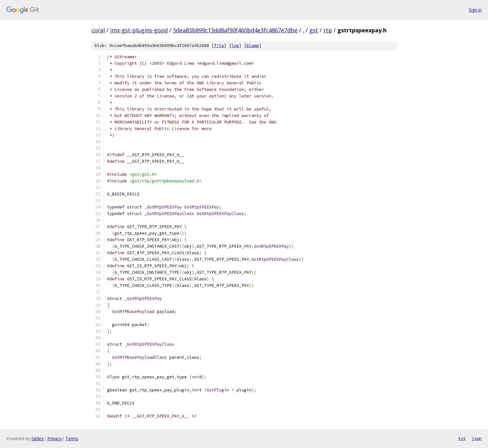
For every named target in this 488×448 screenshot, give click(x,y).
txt (462, 438)
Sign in (475, 10)
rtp (328, 30)
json (477, 438)
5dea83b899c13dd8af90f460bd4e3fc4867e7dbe (235, 30)
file (219, 46)
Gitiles (38, 439)
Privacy (54, 439)
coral (98, 30)
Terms (72, 439)
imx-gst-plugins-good (139, 30)
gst (314, 30)
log (235, 46)
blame (253, 46)
